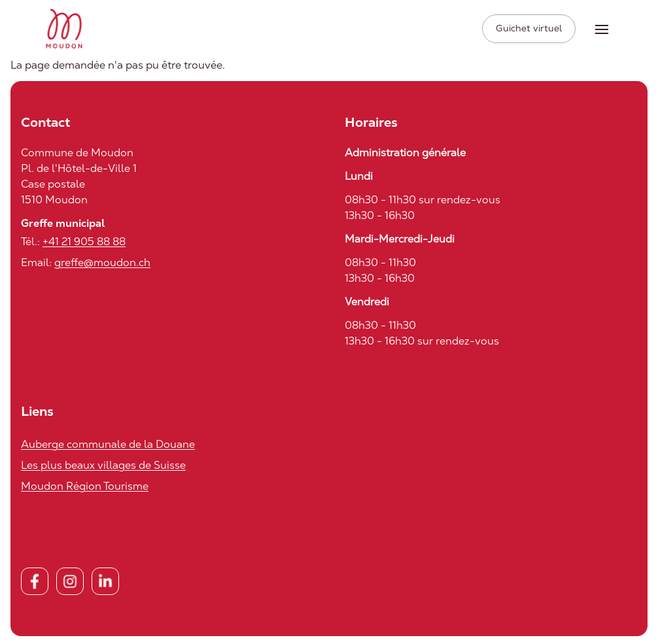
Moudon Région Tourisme (85, 486)
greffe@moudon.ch (102, 263)
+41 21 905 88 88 (84, 242)
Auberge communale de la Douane (108, 444)
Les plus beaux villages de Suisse (103, 465)
